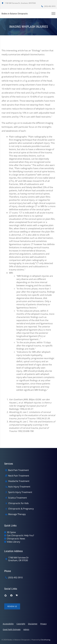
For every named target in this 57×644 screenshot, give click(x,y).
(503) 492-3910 (48, 6)
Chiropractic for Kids (18, 503)
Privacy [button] (43, 624)
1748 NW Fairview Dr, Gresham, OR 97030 (19, 3)
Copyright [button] (21, 624)
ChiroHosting (45, 640)
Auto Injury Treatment (19, 487)
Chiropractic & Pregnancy (21, 509)
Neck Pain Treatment (19, 476)
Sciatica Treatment (18, 498)
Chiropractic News (16, 539)
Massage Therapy (17, 514)
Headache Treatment (19, 481)
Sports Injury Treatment (20, 492)
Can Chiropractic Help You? (20, 535)
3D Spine (11, 532)
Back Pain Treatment (19, 470)
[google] (6, 595)
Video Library (13, 542)
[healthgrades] (17, 595)
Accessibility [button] (8, 624)
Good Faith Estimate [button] (12, 629)
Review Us (12, 606)
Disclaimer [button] (33, 624)
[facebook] (11, 595)
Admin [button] (26, 629)
